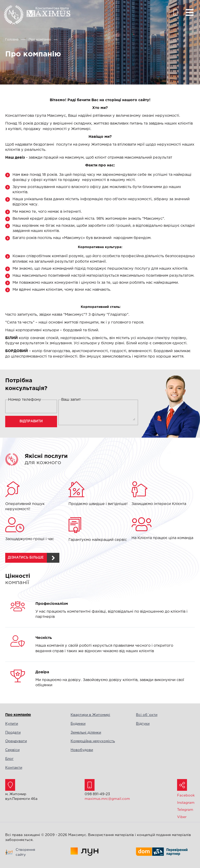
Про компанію (18, 715)
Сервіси (12, 750)
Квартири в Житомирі (90, 715)
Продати (13, 733)
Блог (9, 759)
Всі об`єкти (147, 715)
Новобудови (82, 750)
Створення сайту (25, 852)
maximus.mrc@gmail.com (107, 799)
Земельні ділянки (86, 733)
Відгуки (143, 724)
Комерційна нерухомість (93, 741)
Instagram (186, 803)
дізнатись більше (26, 558)
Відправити (31, 421)
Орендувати (16, 741)
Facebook (186, 795)
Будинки (78, 724)
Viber (182, 817)
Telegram (185, 810)
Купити (12, 724)
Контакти (14, 768)
